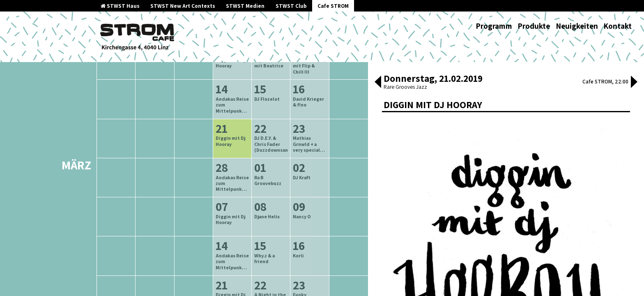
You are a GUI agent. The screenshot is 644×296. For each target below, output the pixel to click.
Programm (494, 26)
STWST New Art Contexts (183, 6)
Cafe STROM (333, 6)
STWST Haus (120, 6)
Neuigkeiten (577, 26)
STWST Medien (245, 6)
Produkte (534, 26)
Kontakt (618, 26)
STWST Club (291, 6)
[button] (378, 83)
